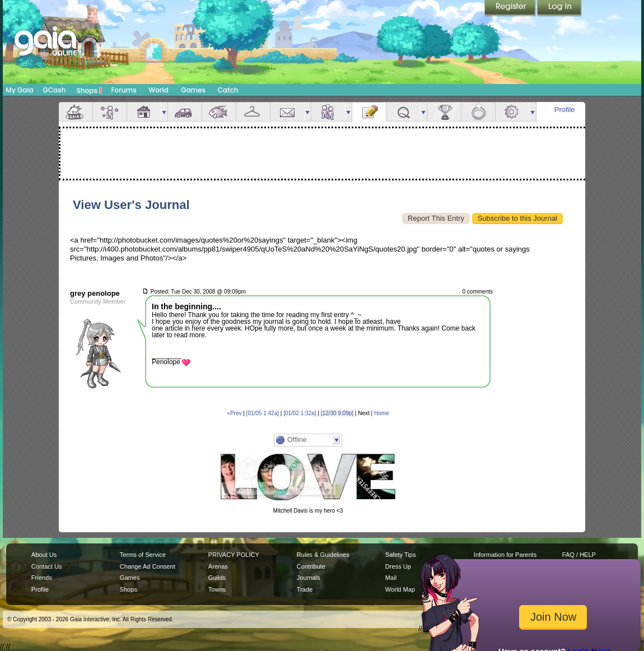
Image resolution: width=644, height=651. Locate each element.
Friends (328, 112)
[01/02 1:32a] (300, 413)
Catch (228, 90)
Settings (512, 112)
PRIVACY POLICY (234, 555)
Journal (369, 112)
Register (511, 8)
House (144, 112)
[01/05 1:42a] (263, 413)
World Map (400, 589)
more (164, 112)
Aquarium (219, 112)
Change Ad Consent (148, 566)
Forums (123, 90)
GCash (55, 90)
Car (185, 112)
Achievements (444, 112)
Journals (309, 578)
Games (193, 90)
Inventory (253, 112)
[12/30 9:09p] (337, 413)
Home (382, 413)
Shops (89, 90)
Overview (76, 112)
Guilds (217, 578)
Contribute (311, 566)
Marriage (478, 112)
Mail (287, 112)
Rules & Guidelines (323, 555)
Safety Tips (401, 555)
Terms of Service (143, 555)
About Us (44, 555)
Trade (305, 589)
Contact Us (47, 566)
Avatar (110, 112)
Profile (565, 110)
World (158, 90)
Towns (217, 589)
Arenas (218, 566)
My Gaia (19, 90)
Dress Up (398, 566)
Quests (403, 112)
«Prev (234, 413)
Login (559, 8)
